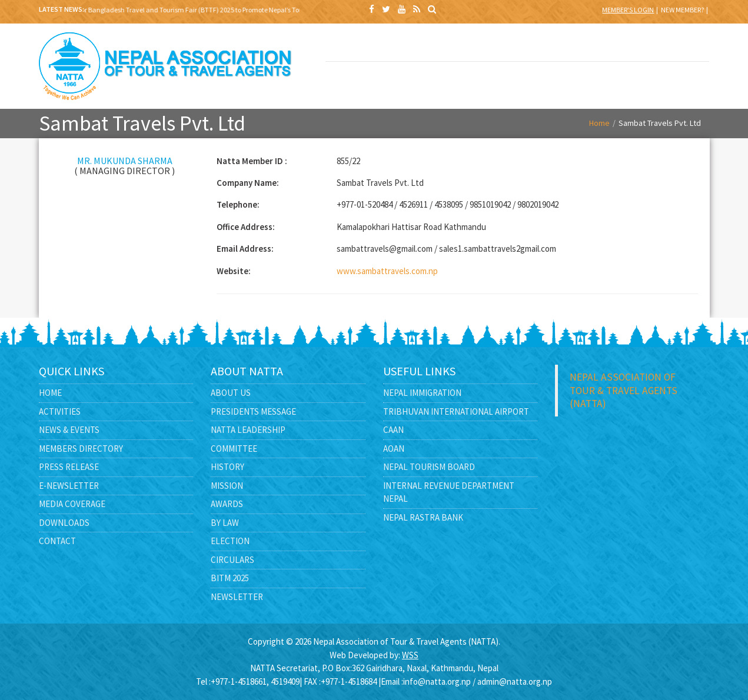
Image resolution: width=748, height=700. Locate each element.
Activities (60, 411)
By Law (225, 523)
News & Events (69, 430)
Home (599, 123)
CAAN (393, 430)
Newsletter (237, 597)
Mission (227, 486)
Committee (234, 449)
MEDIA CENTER (441, 80)
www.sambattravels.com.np (387, 271)
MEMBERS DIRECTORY (671, 46)
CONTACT (594, 80)
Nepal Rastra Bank (423, 517)
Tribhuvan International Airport (456, 411)
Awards (227, 504)
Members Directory (81, 449)
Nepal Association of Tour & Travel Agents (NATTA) (624, 390)
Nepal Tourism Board (429, 467)
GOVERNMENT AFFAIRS (364, 86)
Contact (57, 541)
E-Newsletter (69, 486)
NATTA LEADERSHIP (518, 46)
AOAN (394, 449)
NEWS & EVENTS (594, 46)
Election (230, 541)
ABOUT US (441, 46)
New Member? (682, 10)
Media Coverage (72, 504)
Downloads (64, 523)
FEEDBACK (671, 80)
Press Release (69, 467)
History (227, 467)
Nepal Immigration (422, 393)
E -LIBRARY (517, 80)
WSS (410, 655)
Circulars (232, 560)
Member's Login (628, 10)
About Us (231, 393)
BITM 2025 (364, 46)
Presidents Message (253, 411)
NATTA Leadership (248, 430)
